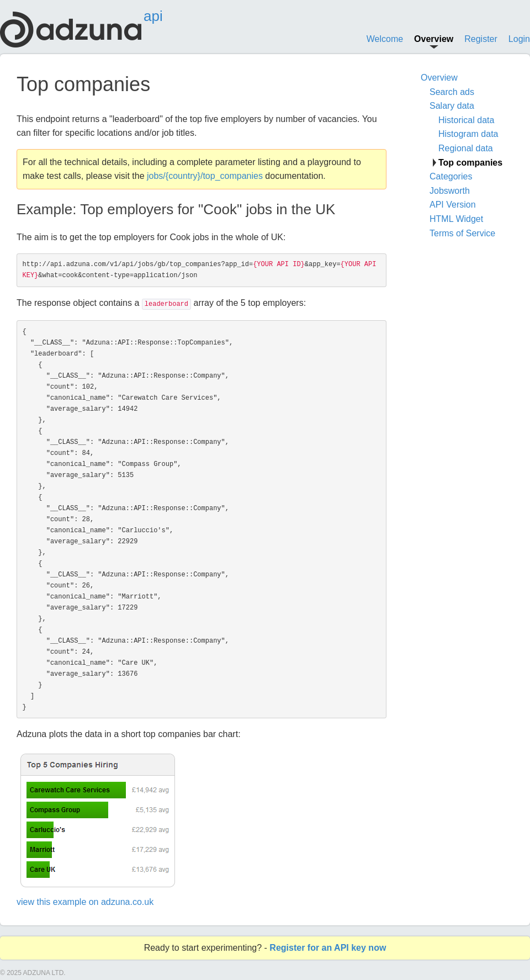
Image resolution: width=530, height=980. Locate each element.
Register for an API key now (328, 948)
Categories (451, 176)
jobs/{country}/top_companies (205, 176)
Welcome (385, 39)
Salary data (452, 106)
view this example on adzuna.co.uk (85, 902)
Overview (434, 39)
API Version (453, 205)
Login (519, 39)
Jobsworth (450, 191)
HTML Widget (456, 219)
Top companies (470, 163)
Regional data (466, 148)
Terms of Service (462, 233)
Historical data (466, 120)
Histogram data (468, 134)
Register (481, 39)
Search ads (452, 92)
